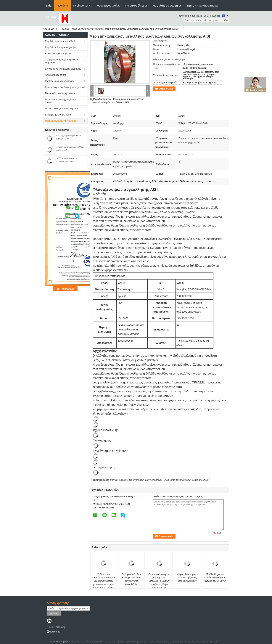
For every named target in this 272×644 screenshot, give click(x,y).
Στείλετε (54, 614)
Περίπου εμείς (82, 5)
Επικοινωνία (166, 89)
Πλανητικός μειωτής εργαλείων (60, 93)
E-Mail (51, 627)
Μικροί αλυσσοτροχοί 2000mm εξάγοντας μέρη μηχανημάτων (187, 578)
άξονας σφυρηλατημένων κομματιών (63, 69)
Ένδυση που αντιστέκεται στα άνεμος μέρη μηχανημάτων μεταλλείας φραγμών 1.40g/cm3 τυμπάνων (103, 581)
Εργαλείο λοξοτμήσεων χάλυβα (61, 47)
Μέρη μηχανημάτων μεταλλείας (87, 29)
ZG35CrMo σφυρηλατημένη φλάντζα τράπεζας (187, 480)
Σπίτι (49, 5)
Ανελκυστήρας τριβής (56, 75)
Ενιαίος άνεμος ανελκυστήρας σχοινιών (65, 87)
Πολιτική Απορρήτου (60, 642)
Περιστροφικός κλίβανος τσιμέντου (62, 109)
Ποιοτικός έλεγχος (136, 5)
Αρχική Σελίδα (50, 29)
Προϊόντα (62, 5)
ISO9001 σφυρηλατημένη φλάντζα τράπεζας (141, 480)
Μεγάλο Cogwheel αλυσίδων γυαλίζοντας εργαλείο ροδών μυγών (215, 578)
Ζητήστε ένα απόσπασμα (202, 5)
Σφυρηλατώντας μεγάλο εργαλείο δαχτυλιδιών (61, 61)
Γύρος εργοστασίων (108, 5)
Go (226, 20)
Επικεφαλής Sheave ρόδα (58, 115)
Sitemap (61, 627)
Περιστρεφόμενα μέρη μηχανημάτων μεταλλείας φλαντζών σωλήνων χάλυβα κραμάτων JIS (159, 581)
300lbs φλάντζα (110, 480)
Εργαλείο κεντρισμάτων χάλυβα (61, 41)
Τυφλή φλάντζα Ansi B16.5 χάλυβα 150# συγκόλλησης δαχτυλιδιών (131, 579)
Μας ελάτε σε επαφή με (167, 5)
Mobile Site (53, 632)
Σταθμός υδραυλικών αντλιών (60, 81)
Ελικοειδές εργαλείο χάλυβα (59, 54)
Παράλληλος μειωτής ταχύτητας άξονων (61, 101)
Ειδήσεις (51, 17)
